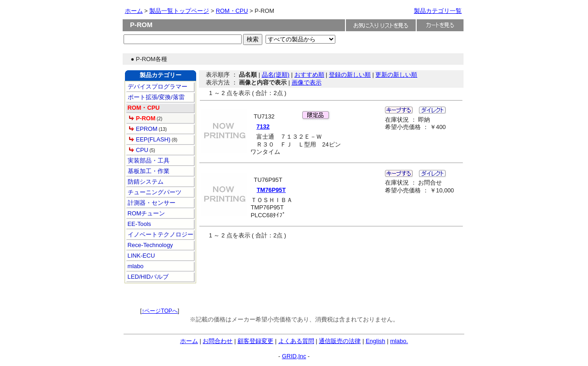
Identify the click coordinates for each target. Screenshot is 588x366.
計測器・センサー (151, 203)
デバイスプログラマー (157, 87)
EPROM (143, 129)
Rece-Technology (149, 245)
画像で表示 (307, 82)
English (376, 341)
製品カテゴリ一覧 (438, 11)
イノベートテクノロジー (160, 234)
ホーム (134, 11)
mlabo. (399, 341)
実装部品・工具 (148, 160)
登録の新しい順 (350, 75)
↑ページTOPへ (159, 311)
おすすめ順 (309, 75)
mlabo (135, 266)
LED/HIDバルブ (147, 277)
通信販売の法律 (340, 341)
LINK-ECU (140, 256)
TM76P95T (271, 190)
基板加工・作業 (148, 171)
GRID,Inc (294, 356)
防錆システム (145, 182)
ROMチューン (145, 213)
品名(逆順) (276, 75)
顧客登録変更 (255, 341)
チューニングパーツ (154, 192)
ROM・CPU (232, 11)
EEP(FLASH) (150, 139)
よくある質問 (296, 341)
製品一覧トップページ (179, 11)
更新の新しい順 (396, 75)
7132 (263, 127)
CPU (139, 150)
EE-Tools (139, 224)
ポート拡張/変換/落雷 (155, 97)
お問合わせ (218, 341)
